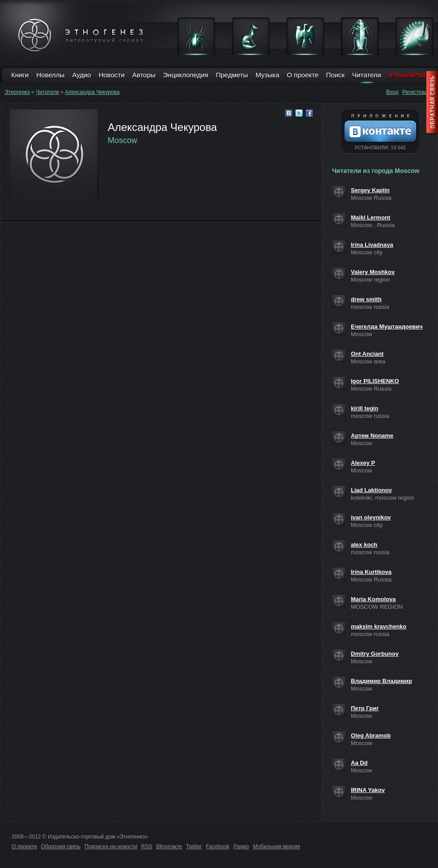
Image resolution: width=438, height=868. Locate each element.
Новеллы (50, 75)
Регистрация (418, 92)
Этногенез (17, 92)
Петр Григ (365, 708)
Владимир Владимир (381, 681)
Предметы (232, 75)
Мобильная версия (277, 847)
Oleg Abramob (371, 735)
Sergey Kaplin (370, 190)
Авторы (144, 75)
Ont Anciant (367, 354)
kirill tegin (364, 408)
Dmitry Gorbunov (375, 654)
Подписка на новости (111, 847)
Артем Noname (372, 436)
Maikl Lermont (371, 217)
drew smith (366, 299)
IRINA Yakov (368, 790)
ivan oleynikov (371, 517)
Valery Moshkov (373, 272)
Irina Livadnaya (372, 245)
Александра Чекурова (92, 92)
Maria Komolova (373, 599)
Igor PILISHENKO (375, 381)
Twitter (194, 847)
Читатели (367, 75)
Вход (392, 92)
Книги (20, 75)
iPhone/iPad (407, 75)
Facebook (218, 847)
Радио (241, 847)
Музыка (267, 75)
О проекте (303, 75)
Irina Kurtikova (371, 572)
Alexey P (363, 463)
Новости (112, 75)
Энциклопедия (186, 75)
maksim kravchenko (379, 626)
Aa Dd (359, 763)
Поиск (336, 75)
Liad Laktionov (371, 490)
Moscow (122, 140)
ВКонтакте (169, 847)
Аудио (81, 75)
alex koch (364, 545)
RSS (147, 847)
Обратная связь (61, 847)
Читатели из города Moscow (376, 171)
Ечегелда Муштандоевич (387, 327)
